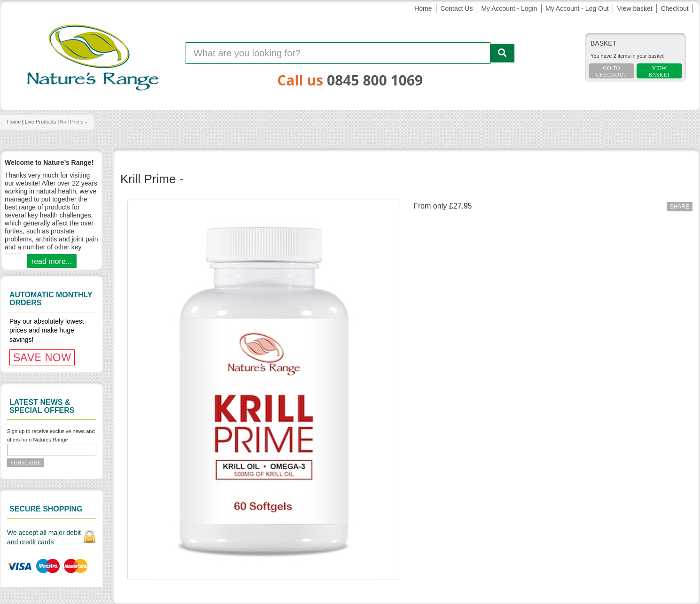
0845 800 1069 (375, 80)
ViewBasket (659, 71)
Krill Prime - (74, 122)
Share (680, 207)
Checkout (674, 8)
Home (423, 8)
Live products (41, 122)
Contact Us (456, 8)
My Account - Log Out (577, 8)
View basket (634, 8)
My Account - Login (509, 8)
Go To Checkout (611, 71)
